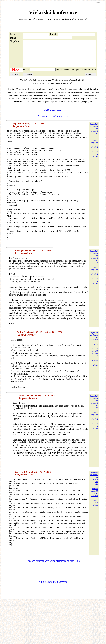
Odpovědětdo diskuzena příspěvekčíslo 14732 (94, 366)
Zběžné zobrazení (53, 116)
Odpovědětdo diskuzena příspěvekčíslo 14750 (94, 430)
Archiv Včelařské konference (53, 121)
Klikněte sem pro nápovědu (53, 625)
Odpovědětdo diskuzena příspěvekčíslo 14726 (94, 506)
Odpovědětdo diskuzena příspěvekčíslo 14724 (94, 285)
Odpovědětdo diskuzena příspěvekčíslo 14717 (94, 135)
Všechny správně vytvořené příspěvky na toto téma (53, 604)
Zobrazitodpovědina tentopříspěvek (95, 149)
